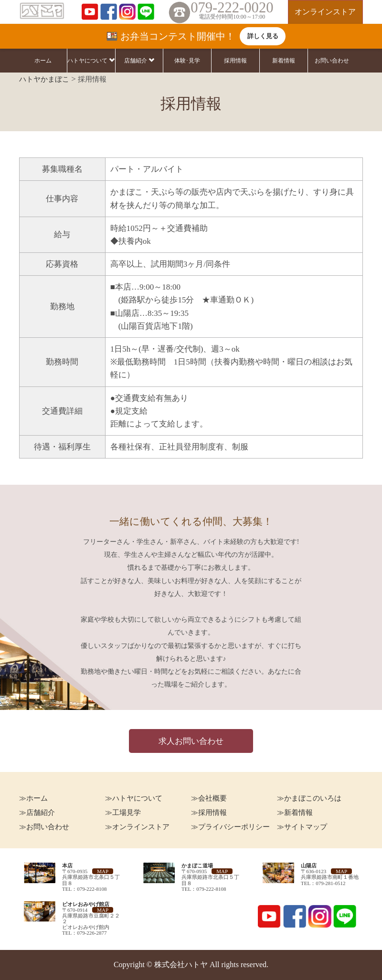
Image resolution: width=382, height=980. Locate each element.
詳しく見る (263, 36)
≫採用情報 (209, 813)
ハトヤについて (91, 61)
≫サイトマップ (302, 827)
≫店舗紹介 (37, 813)
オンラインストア (325, 12)
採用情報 (235, 61)
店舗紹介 (139, 61)
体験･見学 (187, 61)
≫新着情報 (295, 813)
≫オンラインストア (137, 827)
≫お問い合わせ (44, 827)
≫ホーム (33, 798)
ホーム (43, 61)
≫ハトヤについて (134, 798)
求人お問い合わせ (191, 741)
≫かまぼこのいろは (309, 798)
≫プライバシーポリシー (230, 827)
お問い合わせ (332, 61)
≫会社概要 (209, 798)
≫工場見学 (123, 813)
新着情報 (284, 61)
